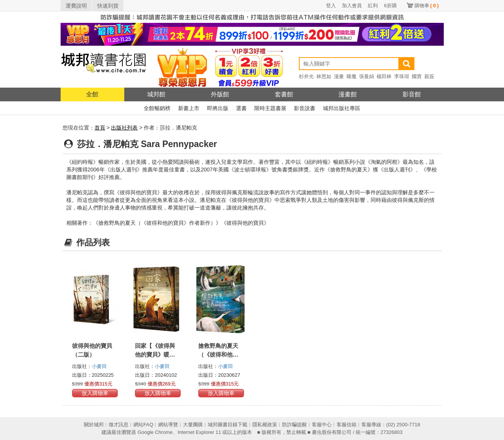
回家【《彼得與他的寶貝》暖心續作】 (155, 354)
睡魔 (352, 76)
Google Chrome (155, 432)
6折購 (390, 6)
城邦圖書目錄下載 (228, 425)
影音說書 (305, 108)
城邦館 (156, 94)
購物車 (427, 6)
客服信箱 (347, 425)
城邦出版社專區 (342, 108)
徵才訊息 (119, 425)
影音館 (412, 94)
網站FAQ (143, 425)
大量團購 (193, 425)
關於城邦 (94, 425)
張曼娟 (367, 76)
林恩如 (324, 76)
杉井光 (306, 76)
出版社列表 (124, 128)
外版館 (220, 94)
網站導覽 (168, 425)
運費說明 (76, 6)
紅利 (373, 6)
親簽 (429, 76)
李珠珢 (402, 76)
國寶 (417, 76)
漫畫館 (348, 94)
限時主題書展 (270, 108)
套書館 (284, 94)
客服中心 (322, 425)
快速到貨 (108, 6)
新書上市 (189, 108)
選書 (241, 108)
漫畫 (339, 76)
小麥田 (99, 366)
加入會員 (352, 6)
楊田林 (384, 76)
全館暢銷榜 (157, 108)
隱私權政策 (265, 425)
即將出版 (218, 108)
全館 (92, 94)
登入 (331, 6)
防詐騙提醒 (295, 425)
